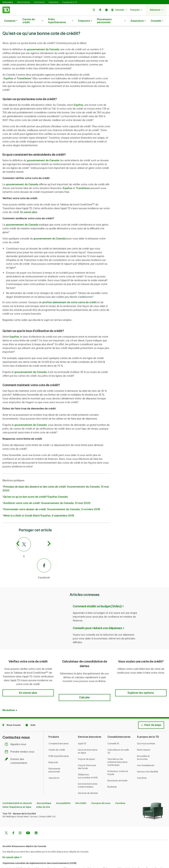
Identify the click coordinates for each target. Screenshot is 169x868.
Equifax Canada (35, 489)
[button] (94, 10)
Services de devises (88, 780)
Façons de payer (86, 746)
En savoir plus (29, 204)
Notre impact (144, 737)
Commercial (39, 2)
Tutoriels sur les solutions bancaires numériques (117, 749)
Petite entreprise (23, 2)
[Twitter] (34, 540)
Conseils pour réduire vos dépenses (97, 620)
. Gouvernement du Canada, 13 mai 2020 (47, 495)
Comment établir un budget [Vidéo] (97, 598)
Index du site (43, 794)
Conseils (157, 21)
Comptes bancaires (59, 731)
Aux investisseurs (146, 752)
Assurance (138, 21)
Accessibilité (63, 790)
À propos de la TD (70, 2)
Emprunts (85, 21)
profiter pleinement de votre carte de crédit (70, 294)
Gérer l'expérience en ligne (17, 794)
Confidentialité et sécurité (17, 790)
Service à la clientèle (148, 759)
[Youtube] (28, 820)
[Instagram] (20, 820)
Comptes (11, 21)
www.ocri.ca (10, 861)
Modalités (9, 697)
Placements (53, 2)
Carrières (142, 765)
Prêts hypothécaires (61, 21)
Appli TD (82, 731)
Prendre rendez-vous (20, 739)
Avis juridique (44, 790)
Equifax (8, 70)
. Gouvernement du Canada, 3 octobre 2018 (52, 501)
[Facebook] (34, 561)
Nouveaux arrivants (117, 768)
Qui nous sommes (146, 731)
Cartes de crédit (33, 21)
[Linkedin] (36, 820)
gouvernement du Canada (43, 41)
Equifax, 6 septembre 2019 (39, 507)
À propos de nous (101, 790)
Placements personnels (111, 21)
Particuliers (8, 2)
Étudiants (112, 774)
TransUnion (24, 70)
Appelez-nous (16, 731)
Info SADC (81, 790)
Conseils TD (113, 731)
